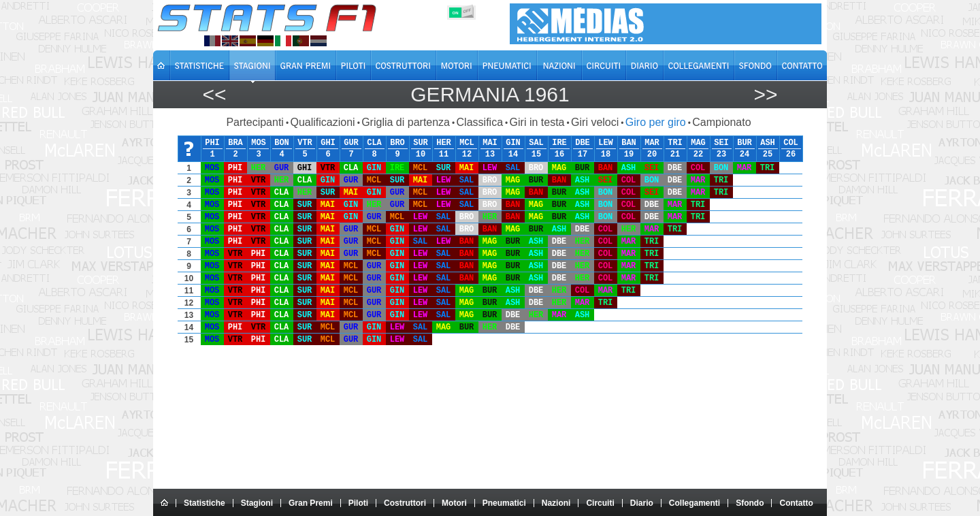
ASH (768, 143)
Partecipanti (255, 122)
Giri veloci (595, 122)
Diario (642, 503)
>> (765, 94)
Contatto (796, 503)
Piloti (358, 503)
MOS (259, 143)
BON (282, 143)
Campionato (721, 122)
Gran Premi (311, 503)
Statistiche (205, 503)
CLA (374, 143)
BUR (745, 143)
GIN (513, 143)
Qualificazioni (322, 122)
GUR (351, 143)
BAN (629, 143)
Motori (454, 503)
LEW (606, 143)
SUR (421, 143)
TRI (675, 143)
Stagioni (257, 503)
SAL (536, 143)
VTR (305, 143)
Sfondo (750, 503)
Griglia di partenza (406, 122)
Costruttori (405, 503)
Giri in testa (537, 122)
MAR (652, 143)
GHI (328, 143)
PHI (212, 143)
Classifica (480, 122)
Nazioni (556, 503)
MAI (490, 143)
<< (214, 94)
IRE (559, 143)
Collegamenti (695, 503)
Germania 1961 (490, 94)
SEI (721, 143)
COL (791, 143)
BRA (235, 143)
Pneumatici (504, 503)
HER (444, 143)
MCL (467, 143)
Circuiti (600, 503)
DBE (583, 143)
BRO (397, 143)
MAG (698, 143)
